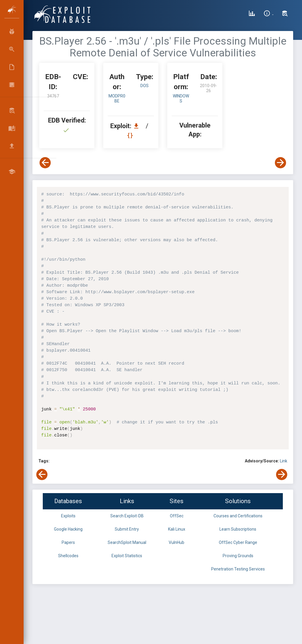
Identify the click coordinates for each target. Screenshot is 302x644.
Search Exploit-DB (127, 516)
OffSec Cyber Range (238, 542)
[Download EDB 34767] (138, 126)
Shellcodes (68, 556)
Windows (181, 98)
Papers (68, 542)
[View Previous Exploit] (45, 163)
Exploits (68, 516)
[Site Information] (269, 14)
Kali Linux (177, 529)
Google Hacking (68, 529)
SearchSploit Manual (127, 542)
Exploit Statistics (127, 556)
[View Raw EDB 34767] (131, 135)
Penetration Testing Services (238, 569)
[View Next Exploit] (280, 163)
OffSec (177, 516)
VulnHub (177, 542)
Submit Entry (127, 529)
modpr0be (117, 98)
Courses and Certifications (238, 516)
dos (145, 86)
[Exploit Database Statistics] (252, 14)
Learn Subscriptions (238, 529)
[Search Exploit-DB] (285, 14)
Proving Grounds (238, 556)
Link (284, 461)
